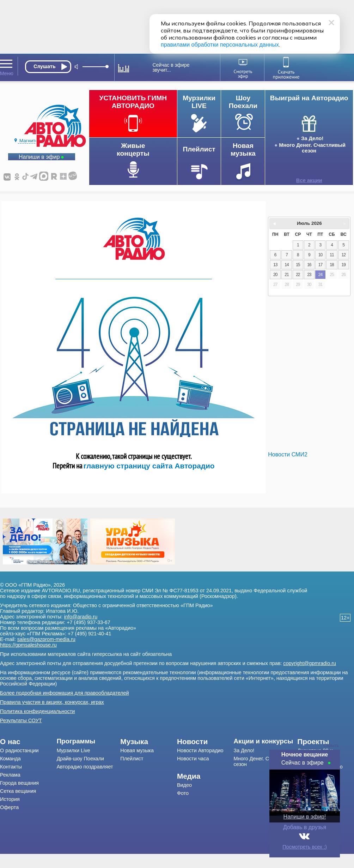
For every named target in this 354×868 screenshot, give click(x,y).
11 (332, 255)
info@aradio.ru (81, 617)
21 (286, 275)
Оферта (9, 807)
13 (275, 265)
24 (320, 275)
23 (309, 275)
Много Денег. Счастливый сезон (312, 148)
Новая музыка (137, 750)
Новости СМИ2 (288, 454)
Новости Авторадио (200, 750)
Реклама (10, 775)
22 (298, 275)
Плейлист (132, 759)
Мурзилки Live (74, 750)
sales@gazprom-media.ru (46, 639)
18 (332, 265)
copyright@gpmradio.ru (310, 663)
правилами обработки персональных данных (220, 45)
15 (298, 265)
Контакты (11, 767)
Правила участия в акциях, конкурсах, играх (52, 702)
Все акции (309, 180)
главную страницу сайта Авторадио (149, 466)
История (10, 799)
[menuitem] (28, 742)
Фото (183, 793)
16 (309, 265)
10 (320, 255)
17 (320, 265)
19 (344, 265)
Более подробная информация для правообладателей (65, 693)
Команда (10, 759)
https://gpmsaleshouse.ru (28, 645)
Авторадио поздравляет (85, 767)
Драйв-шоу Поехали (80, 759)
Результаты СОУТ (21, 720)
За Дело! (312, 138)
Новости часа (193, 759)
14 (286, 265)
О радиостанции (19, 750)
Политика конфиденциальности (37, 711)
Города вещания (19, 783)
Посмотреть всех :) (305, 847)
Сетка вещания (18, 791)
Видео (184, 785)
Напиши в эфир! (305, 817)
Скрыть (331, 745)
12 (344, 255)
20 (275, 275)
